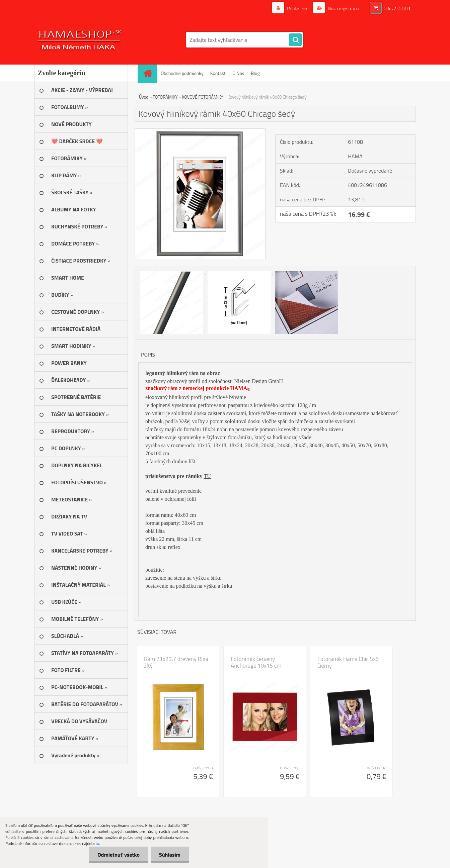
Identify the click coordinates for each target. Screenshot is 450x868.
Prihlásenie (298, 8)
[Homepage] (150, 73)
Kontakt (218, 73)
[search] (295, 40)
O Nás (238, 73)
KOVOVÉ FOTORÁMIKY (202, 97)
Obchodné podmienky (182, 73)
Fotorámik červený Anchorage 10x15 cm (256, 662)
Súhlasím (170, 855)
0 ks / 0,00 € (398, 8)
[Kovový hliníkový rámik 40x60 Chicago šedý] (200, 131)
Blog (255, 73)
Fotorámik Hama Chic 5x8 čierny (348, 662)
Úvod (144, 97)
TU (207, 476)
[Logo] (80, 40)
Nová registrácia (343, 8)
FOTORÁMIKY (165, 97)
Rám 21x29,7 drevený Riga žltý (176, 662)
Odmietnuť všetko (119, 855)
